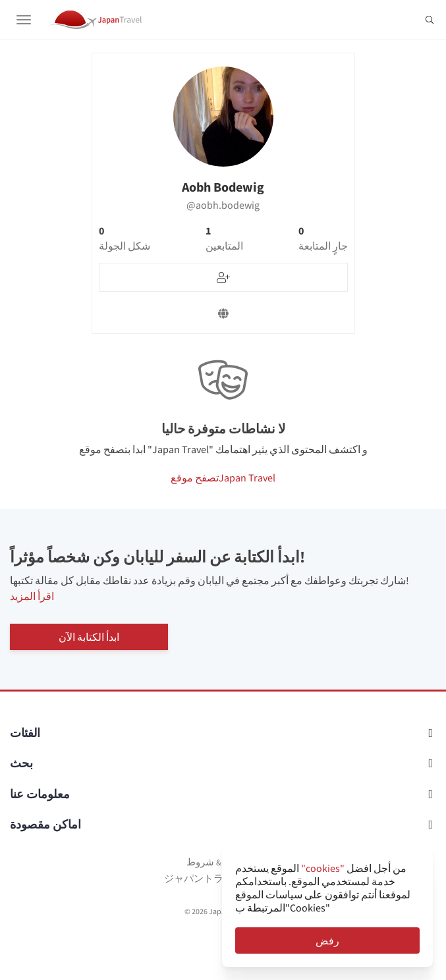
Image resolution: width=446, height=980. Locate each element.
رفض (327, 940)
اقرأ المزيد (32, 596)
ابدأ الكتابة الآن (89, 637)
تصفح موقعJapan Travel (223, 477)
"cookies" (323, 868)
